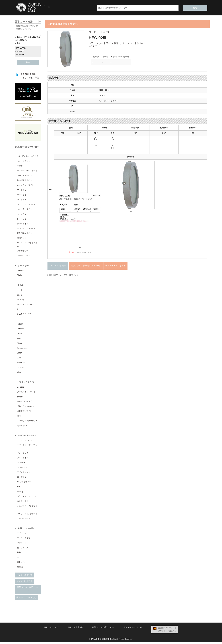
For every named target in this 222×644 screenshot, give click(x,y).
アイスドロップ (24, 474)
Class (19, 345)
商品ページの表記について (28, 591)
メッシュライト (24, 520)
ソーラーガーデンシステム (27, 245)
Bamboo (21, 330)
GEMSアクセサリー (25, 315)
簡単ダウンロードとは (26, 600)
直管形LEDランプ (24, 403)
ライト (20, 291)
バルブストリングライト (27, 516)
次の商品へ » (71, 275)
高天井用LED (23, 427)
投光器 (20, 398)
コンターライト (24, 503)
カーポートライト (25, 176)
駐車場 (20, 569)
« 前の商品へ (53, 275)
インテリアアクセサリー (27, 422)
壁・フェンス (23, 550)
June (19, 359)
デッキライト (23, 224)
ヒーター (21, 310)
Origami (20, 369)
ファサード (22, 545)
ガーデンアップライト (26, 205)
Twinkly (20, 493)
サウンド (21, 301)
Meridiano (21, 364)
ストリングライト (25, 442)
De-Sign (20, 389)
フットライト (23, 190)
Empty (20, 354)
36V (19, 488)
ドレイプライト (24, 455)
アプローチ (22, 535)
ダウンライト (23, 214)
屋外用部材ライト (25, 234)
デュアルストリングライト (27, 509)
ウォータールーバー (25, 305)
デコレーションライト (26, 229)
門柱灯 (20, 166)
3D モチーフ (22, 469)
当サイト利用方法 (24, 583)
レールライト (23, 219)
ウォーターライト (25, 209)
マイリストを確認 (28, 74)
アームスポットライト (26, 393)
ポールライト (23, 195)
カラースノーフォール (26, 498)
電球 (19, 417)
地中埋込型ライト (25, 181)
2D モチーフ (22, 464)
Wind (19, 373)
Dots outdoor (22, 349)
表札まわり (22, 564)
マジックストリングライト (27, 448)
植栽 (19, 555)
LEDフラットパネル (25, 408)
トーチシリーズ (24, 256)
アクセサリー (23, 251)
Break (20, 335)
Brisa (19, 340)
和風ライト (22, 238)
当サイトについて (24, 577)
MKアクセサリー (24, 484)
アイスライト (23, 460)
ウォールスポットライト (27, 171)
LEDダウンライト (24, 413)
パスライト (22, 200)
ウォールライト (24, 161)
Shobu (20, 276)
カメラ (20, 296)
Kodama (21, 271)
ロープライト (23, 479)
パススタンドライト (25, 186)
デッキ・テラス (24, 540)
